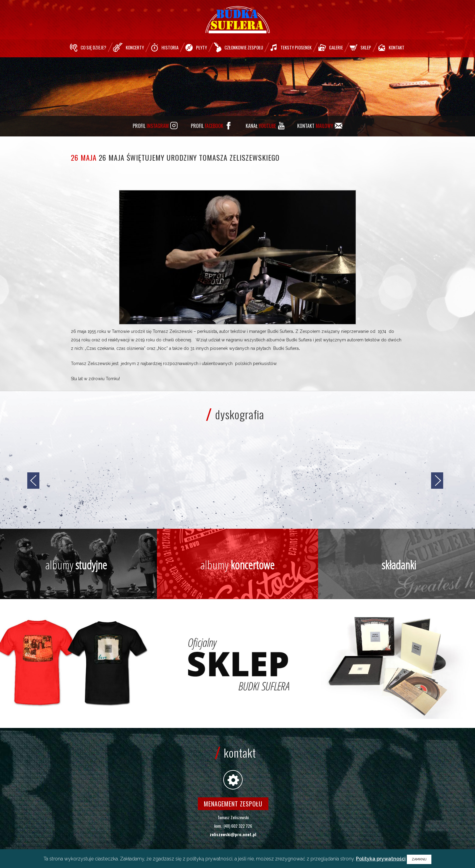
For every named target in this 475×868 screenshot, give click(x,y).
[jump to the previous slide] (33, 481)
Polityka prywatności (381, 859)
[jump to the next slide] (437, 481)
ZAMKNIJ (419, 859)
